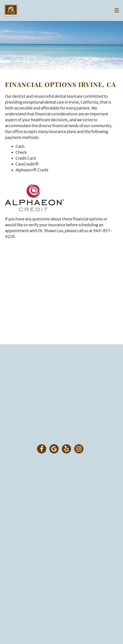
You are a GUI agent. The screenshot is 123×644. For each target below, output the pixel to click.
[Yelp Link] (66, 449)
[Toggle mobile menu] (117, 10)
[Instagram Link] (79, 449)
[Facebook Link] (42, 449)
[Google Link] (54, 449)
